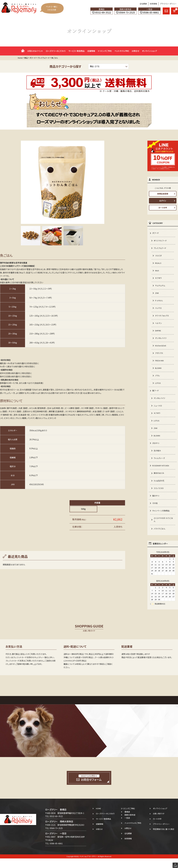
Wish (157, 272)
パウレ (158, 380)
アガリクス (159, 357)
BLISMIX (159, 372)
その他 (155, 512)
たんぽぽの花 (159, 489)
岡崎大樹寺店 (130, 825)
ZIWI (157, 295)
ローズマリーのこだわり (56, 51)
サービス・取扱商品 (76, 51)
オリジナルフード (161, 241)
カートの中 (163, 208)
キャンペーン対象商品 (161, 519)
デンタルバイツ (161, 341)
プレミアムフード (160, 249)
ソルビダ (159, 256)
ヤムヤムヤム (160, 287)
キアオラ (159, 279)
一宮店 (127, 828)
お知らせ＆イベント (35, 51)
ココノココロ (159, 496)
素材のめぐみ (159, 481)
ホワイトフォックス (163, 318)
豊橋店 (127, 821)
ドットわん (159, 303)
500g (83, 509)
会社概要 (143, 4)
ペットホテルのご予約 (133, 833)
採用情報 (153, 4)
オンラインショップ (149, 51)
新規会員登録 (163, 194)
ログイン (163, 201)
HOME (98, 818)
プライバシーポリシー (168, 4)
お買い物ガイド (159, 823)
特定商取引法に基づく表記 (164, 839)
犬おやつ (156, 450)
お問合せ (135, 51)
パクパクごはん (160, 538)
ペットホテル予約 (122, 51)
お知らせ (99, 839)
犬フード (156, 233)
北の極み (157, 458)
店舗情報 (91, 51)
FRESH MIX (160, 365)
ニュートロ (158, 411)
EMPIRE (159, 334)
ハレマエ (159, 310)
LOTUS (158, 388)
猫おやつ (156, 504)
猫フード (156, 396)
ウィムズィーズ (160, 465)
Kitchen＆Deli (161, 349)
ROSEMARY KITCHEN (162, 473)
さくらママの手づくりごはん (163, 529)
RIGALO (159, 264)
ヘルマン (159, 326)
